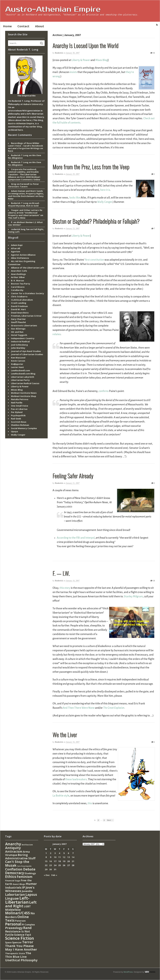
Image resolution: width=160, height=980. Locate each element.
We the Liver (65, 735)
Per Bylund (17, 412)
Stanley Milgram (133, 596)
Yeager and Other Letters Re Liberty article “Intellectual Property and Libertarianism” (25, 213)
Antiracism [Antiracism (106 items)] (14, 851)
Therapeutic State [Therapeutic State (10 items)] (15, 953)
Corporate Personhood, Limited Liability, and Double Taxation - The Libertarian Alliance (23, 173)
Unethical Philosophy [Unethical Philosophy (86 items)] (21, 960)
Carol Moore (18, 287)
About (40, 26)
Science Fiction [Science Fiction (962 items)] (20, 938)
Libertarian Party (20, 380)
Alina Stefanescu (20, 258)
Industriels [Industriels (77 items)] (13, 887)
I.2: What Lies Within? (25, 223)
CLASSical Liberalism (22, 300)
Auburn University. (33, 104)
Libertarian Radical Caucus (25, 383)
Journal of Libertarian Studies (27, 354)
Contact (23, 26)
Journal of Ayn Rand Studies (26, 351)
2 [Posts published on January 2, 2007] (51, 853)
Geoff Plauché (18, 322)
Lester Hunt (17, 367)
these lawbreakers (76, 779)
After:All (16, 248)
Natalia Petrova (20, 399)
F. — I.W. (61, 573)
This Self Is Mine (17, 218)
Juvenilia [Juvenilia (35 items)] (27, 891)
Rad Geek (16, 419)
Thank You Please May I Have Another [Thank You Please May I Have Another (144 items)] (21, 948)
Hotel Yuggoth (19, 335)
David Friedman (19, 306)
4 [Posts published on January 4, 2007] (59, 853)
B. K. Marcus (18, 280)
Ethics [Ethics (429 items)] (11, 876)
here (29, 120)
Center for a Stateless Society (27, 293)
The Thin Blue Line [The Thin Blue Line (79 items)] (18, 955)
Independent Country (23, 338)
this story (65, 588)
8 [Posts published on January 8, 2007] (46, 857)
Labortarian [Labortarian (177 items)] (15, 895)
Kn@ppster (17, 364)
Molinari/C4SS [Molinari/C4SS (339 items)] (18, 913)
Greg (14, 184)
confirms (104, 391)
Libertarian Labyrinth (23, 377)
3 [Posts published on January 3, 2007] (55, 853)
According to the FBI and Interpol (76, 538)
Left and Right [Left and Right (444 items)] (21, 904)
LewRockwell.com (20, 370)
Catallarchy (17, 290)
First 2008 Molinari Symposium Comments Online (24, 178)
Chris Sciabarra (19, 296)
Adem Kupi (17, 245)
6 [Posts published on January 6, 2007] (68, 853)
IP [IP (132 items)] (24, 887)
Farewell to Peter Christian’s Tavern (23, 185)
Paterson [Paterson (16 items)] (20, 921)
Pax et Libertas (19, 409)
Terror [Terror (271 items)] (28, 942)
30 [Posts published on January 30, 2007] (51, 869)
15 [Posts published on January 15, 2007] (46, 861)
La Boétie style (61, 796)
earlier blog (36, 127)
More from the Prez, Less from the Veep (91, 167)
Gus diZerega (18, 329)
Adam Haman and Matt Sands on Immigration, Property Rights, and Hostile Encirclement (26, 193)
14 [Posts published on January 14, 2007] (73, 857)
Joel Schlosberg (19, 345)
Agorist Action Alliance (23, 255)
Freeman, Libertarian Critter (26, 316)
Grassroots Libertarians (24, 325)
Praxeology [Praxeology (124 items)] (14, 928)
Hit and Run (17, 332)
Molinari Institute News (24, 393)
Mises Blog (102, 60)
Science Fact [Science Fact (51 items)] (23, 935)
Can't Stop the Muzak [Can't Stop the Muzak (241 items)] (17, 863)
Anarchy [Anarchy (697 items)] (13, 844)
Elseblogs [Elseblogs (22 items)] (30, 873)
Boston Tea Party (21, 284)
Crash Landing (19, 303)
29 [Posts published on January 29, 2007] (46, 869)
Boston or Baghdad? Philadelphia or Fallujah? (96, 221)
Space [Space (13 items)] (8, 942)
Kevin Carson (18, 361)
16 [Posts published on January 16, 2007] (51, 861)
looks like (75, 198)
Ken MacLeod (18, 358)
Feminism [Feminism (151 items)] (25, 877)
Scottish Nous (19, 422)
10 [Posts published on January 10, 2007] (55, 857)
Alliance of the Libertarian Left (28, 268)
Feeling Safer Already (73, 476)
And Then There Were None (79, 708)
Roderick (59, 53)
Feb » (54, 875)
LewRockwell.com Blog (23, 374)
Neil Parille (17, 403)
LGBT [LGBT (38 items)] (27, 906)
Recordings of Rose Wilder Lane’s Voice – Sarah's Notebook (25, 144)
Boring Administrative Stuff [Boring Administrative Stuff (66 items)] (20, 857)
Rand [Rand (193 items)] (27, 928)
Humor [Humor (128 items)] (31, 884)
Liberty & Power (81, 60)
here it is (105, 190)
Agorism (16, 251)
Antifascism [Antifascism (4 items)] (27, 845)
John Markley (18, 348)
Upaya (14, 431)
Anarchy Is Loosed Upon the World (85, 45)
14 (153, 581)
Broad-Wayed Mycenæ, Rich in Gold (24, 204)
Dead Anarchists (20, 313)
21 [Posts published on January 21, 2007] (73, 861)
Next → (110, 820)
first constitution (95, 260)
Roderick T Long (20, 155)
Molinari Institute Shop (24, 396)
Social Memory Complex (24, 428)
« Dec (47, 875)
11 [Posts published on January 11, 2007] (60, 857)
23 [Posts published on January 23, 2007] (51, 865)
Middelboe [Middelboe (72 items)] (13, 910)
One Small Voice (20, 406)
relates (57, 334)
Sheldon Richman (20, 425)
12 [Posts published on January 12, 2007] (64, 857)
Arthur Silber (18, 277)
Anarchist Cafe (19, 271)
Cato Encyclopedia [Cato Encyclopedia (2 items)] (24, 866)
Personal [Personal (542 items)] (13, 924)
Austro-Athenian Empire (53, 9)
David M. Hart (18, 309)
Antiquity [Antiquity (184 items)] (13, 848)
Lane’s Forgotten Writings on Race (25, 150)
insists (73, 72)
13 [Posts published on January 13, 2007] (69, 857)
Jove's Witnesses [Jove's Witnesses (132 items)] (20, 889)
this (90, 803)
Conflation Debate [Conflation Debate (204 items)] (20, 869)
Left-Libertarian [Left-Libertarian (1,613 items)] (17, 900)
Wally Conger (105, 202)
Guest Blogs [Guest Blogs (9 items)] (19, 884)
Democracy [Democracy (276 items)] (15, 873)
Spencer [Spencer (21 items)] (17, 942)
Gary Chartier (18, 319)
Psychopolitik (18, 415)
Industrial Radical (20, 341)
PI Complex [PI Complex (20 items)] (28, 925)
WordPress (128, 972)
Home (7, 26)
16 (153, 53)
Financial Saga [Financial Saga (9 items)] (13, 881)
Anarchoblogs (18, 274)
